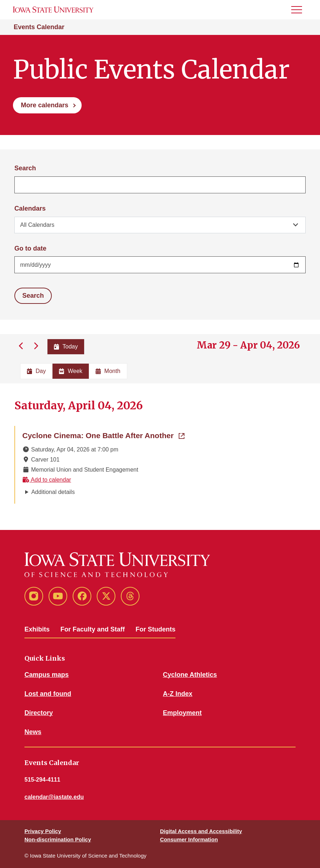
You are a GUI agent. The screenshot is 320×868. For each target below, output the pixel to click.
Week (71, 371)
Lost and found (48, 694)
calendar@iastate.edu (54, 797)
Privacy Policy (43, 831)
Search (25, 168)
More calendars (45, 105)
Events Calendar (39, 27)
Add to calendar (47, 480)
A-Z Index (178, 694)
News (33, 732)
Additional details (53, 492)
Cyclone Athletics (190, 675)
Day (36, 371)
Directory (39, 713)
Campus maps (47, 675)
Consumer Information (189, 839)
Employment (182, 713)
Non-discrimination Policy (58, 839)
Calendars (30, 208)
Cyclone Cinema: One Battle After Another (103, 435)
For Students (156, 629)
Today (66, 347)
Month (108, 371)
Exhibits (37, 629)
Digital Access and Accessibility (201, 831)
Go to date (30, 248)
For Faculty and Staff (93, 629)
